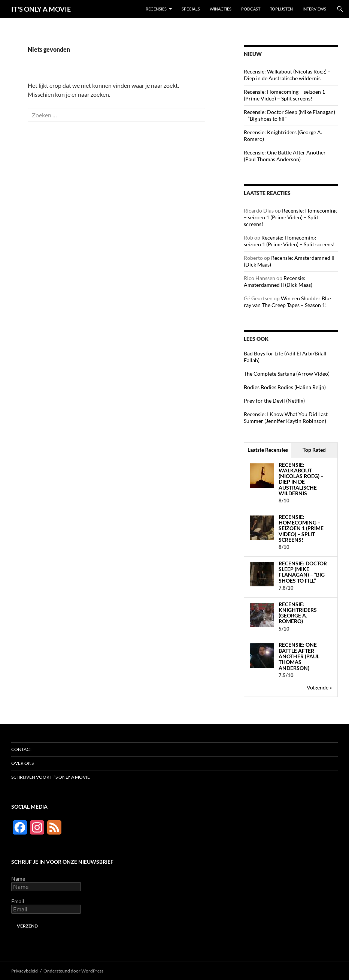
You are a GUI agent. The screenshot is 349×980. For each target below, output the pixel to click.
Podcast (251, 9)
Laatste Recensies (268, 450)
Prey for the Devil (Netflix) (274, 401)
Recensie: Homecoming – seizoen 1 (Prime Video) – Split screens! (284, 95)
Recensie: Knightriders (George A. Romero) (298, 613)
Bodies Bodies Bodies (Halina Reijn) (285, 387)
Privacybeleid (25, 971)
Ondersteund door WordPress (73, 971)
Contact (22, 749)
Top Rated (314, 450)
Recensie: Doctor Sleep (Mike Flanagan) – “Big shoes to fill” (303, 572)
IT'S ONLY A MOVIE (41, 9)
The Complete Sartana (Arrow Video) (287, 374)
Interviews (314, 9)
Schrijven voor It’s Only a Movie (51, 777)
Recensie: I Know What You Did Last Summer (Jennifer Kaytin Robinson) (286, 417)
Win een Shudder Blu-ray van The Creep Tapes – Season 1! (288, 302)
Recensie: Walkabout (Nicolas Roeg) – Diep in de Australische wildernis (287, 75)
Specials (191, 9)
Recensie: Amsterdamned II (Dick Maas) (278, 281)
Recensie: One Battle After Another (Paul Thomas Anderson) (285, 156)
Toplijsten (281, 9)
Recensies (156, 9)
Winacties (221, 9)
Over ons (22, 763)
